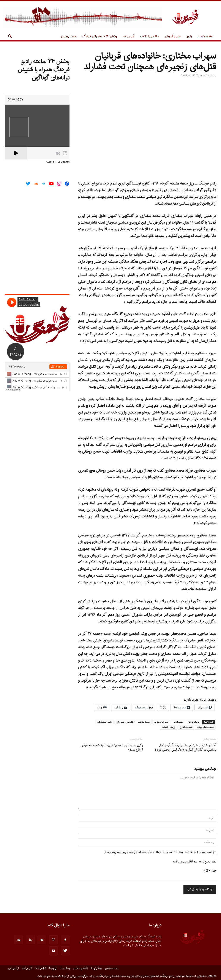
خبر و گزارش (173, 36)
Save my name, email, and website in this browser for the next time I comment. (158, 853)
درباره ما (53, 968)
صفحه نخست (205, 36)
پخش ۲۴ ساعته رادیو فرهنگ (100, 36)
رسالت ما (65, 968)
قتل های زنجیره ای (125, 722)
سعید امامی (178, 722)
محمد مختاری (186, 727)
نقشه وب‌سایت (80, 968)
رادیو (189, 36)
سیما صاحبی (144, 722)
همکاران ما (96, 968)
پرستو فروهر (194, 722)
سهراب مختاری (161, 722)
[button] (10, 37)
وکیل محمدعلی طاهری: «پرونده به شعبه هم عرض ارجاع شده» (112, 748)
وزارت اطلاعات (168, 727)
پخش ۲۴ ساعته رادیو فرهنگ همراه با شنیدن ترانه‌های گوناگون (44, 70)
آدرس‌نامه (129, 36)
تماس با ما (41, 968)
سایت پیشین (69, 36)
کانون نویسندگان (104, 722)
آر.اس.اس (13, 968)
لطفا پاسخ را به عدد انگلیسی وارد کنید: (194, 862)
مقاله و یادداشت (150, 36)
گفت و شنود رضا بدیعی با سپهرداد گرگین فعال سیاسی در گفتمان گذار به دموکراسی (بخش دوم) (186, 748)
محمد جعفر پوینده (205, 727)
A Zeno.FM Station (58, 162)
